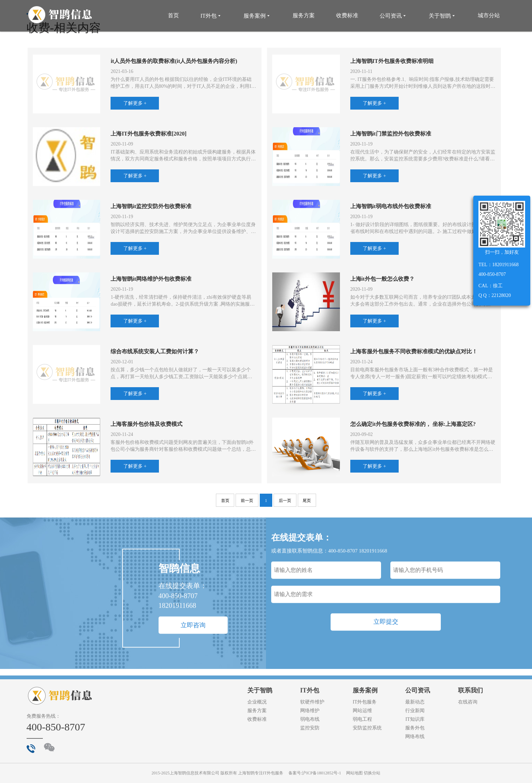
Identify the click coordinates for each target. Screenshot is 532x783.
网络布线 (415, 737)
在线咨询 (468, 702)
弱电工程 (362, 719)
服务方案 (304, 15)
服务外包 (415, 728)
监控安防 (310, 728)
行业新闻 (415, 711)
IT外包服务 (365, 702)
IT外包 (211, 16)
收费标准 (347, 15)
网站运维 (362, 711)
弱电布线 (310, 719)
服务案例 (257, 16)
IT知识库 (415, 719)
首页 (173, 15)
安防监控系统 (367, 728)
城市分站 (489, 15)
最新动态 (415, 702)
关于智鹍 (443, 16)
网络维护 (310, 711)
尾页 (307, 501)
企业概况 (257, 702)
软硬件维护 (312, 702)
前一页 (247, 501)
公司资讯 (393, 16)
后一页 (285, 501)
